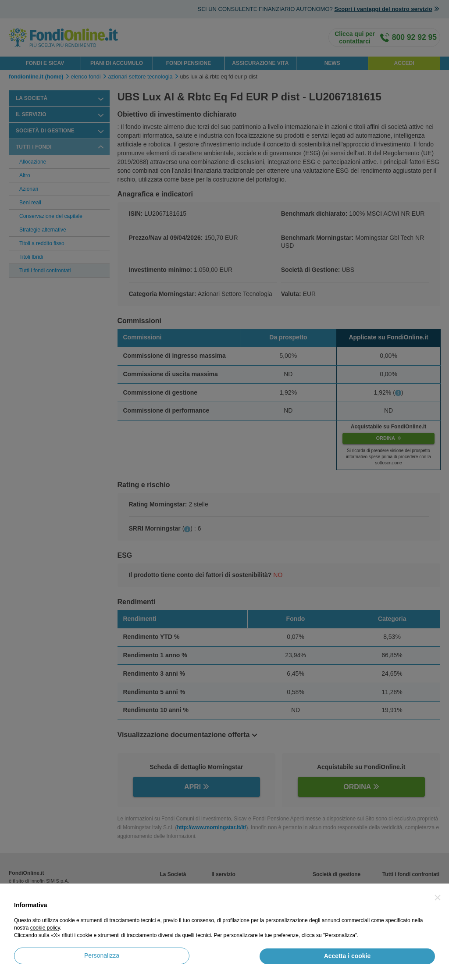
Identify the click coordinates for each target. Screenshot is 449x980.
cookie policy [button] (45, 928)
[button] (438, 898)
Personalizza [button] (102, 955)
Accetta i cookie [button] (347, 956)
